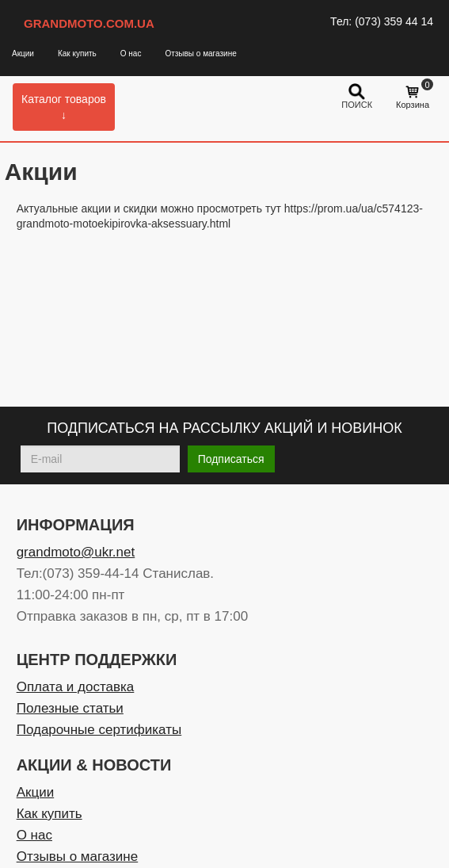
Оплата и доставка (76, 687)
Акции (23, 54)
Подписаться (231, 459)
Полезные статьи (70, 708)
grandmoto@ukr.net (76, 552)
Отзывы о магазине (200, 54)
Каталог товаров (64, 108)
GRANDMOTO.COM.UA (89, 23)
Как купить (77, 54)
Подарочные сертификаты (99, 730)
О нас (131, 54)
